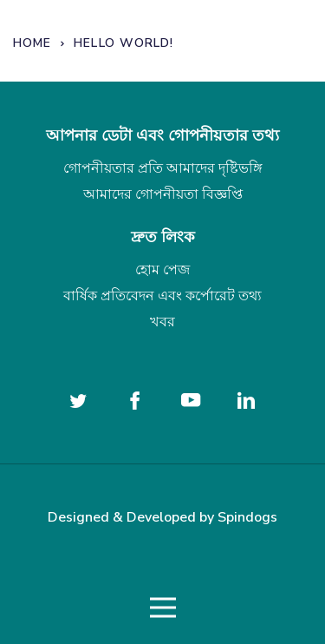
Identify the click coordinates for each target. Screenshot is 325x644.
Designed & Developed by (162, 517)
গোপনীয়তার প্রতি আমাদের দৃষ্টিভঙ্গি (163, 168)
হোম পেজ (162, 270)
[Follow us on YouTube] (191, 400)
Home (32, 43)
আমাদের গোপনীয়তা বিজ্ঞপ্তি (163, 194)
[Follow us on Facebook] (134, 400)
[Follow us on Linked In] (246, 400)
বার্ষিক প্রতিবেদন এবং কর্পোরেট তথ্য (162, 296)
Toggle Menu (163, 608)
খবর (162, 322)
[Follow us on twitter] (79, 400)
